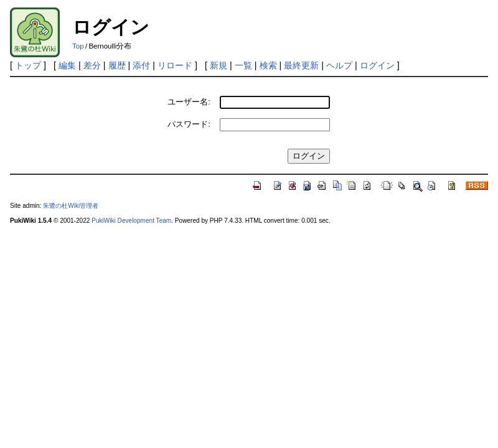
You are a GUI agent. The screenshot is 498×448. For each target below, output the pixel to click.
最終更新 (301, 65)
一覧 (243, 65)
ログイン (377, 65)
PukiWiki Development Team (131, 221)
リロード (175, 65)
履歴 (117, 65)
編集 (67, 65)
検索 (268, 65)
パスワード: (189, 124)
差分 (92, 65)
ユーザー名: (189, 102)
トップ (28, 65)
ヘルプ (339, 65)
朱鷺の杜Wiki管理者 (71, 206)
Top (78, 46)
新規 (218, 65)
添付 (141, 65)
